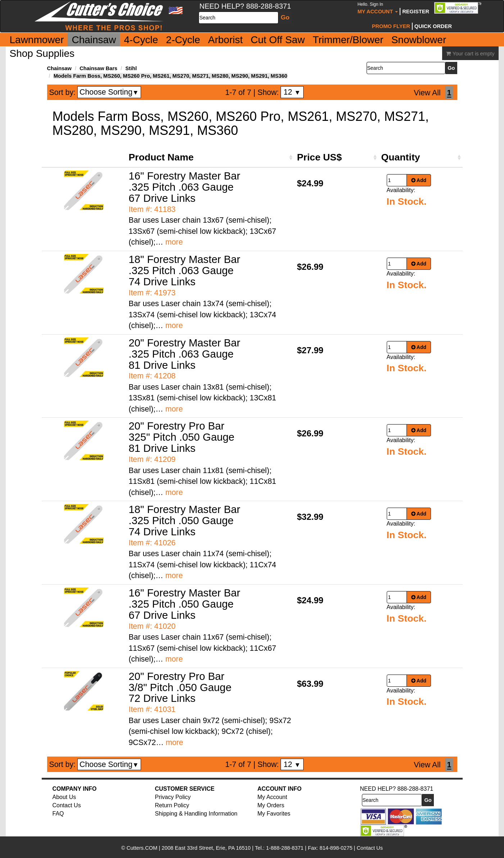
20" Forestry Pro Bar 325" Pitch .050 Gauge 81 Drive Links (182, 437)
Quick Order (433, 26)
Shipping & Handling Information (196, 814)
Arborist (225, 40)
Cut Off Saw (278, 40)
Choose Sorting (109, 92)
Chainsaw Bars (98, 68)
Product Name (161, 157)
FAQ (58, 814)
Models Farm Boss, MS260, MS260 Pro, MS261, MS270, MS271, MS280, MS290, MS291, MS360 (171, 76)
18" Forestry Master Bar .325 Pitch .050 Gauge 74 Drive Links (185, 520)
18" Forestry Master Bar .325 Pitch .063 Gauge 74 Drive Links (185, 270)
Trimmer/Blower (348, 40)
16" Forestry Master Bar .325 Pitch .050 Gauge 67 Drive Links (185, 604)
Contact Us (67, 805)
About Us (64, 797)
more (174, 242)
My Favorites (274, 814)
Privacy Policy (173, 797)
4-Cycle (141, 40)
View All (427, 93)
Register (416, 12)
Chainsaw (94, 40)
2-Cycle (183, 40)
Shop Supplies (42, 53)
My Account (378, 8)
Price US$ (319, 157)
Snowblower (419, 40)
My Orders (271, 805)
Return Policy (172, 805)
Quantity (401, 157)
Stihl (131, 68)
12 (292, 92)
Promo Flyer (391, 26)
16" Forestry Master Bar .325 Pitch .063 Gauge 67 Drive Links (185, 187)
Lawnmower (37, 40)
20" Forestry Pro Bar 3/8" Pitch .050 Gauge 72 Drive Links (180, 687)
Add (419, 180)
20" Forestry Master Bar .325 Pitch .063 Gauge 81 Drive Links (185, 354)
